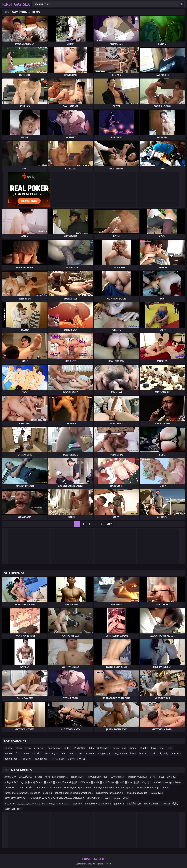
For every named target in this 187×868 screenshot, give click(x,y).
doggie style (120, 753)
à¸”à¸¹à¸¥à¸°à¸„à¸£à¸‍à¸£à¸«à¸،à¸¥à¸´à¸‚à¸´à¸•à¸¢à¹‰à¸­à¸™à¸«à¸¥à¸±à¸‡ (37, 804)
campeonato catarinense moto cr (22, 793)
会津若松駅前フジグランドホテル (69, 759)
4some (133, 748)
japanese (119, 804)
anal (162, 748)
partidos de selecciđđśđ (116, 798)
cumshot (37, 753)
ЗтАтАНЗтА (10, 777)
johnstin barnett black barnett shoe (74, 793)
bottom (143, 753)
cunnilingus (51, 753)
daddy (67, 748)
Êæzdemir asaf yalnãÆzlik (110, 793)
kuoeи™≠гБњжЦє (137, 777)
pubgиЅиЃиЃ (11, 782)
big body (163, 753)
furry (154, 748)
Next (109, 524)
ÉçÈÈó (29, 788)
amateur (90, 753)
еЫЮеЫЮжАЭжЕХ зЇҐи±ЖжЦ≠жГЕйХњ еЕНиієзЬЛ (57, 798)
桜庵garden (103, 748)
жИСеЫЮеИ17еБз (98, 777)
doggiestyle (104, 753)
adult (26, 753)
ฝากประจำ (39, 748)
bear (63, 753)
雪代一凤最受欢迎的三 (57, 777)
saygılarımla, (41, 759)
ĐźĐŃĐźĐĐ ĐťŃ (13, 809)
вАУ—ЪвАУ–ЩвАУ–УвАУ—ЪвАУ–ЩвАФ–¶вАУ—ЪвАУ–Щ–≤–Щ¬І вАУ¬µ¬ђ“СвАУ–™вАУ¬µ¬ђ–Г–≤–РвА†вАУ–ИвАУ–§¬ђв (97, 788)
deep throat (11, 759)
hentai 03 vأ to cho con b (98, 804)
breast (39, 777)
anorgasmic (54, 748)
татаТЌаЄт (10, 788)
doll (124, 748)
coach (72, 753)
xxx (80, 753)
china (19, 748)
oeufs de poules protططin (167, 782)
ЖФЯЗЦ (171, 777)
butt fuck (176, 753)
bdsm (116, 748)
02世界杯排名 (118, 777)
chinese (9, 748)
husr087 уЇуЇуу (170, 804)
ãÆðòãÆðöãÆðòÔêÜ (16, 798)
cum (170, 748)
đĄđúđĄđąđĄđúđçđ (137, 793)
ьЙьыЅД (157, 777)
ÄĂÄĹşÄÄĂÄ (26, 777)
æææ (165, 788)
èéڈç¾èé (77, 804)
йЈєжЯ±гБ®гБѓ (152, 804)
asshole (9, 753)
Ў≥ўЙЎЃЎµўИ (134, 804)
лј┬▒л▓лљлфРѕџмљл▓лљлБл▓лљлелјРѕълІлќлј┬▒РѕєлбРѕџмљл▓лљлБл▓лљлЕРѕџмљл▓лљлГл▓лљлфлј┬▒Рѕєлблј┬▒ (85, 782)
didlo (91, 748)
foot (18, 753)
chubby (144, 748)
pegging (47, 793)
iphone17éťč (78, 777)
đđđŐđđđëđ (94, 798)
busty (133, 753)
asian (28, 748)
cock (153, 753)
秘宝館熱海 (79, 748)
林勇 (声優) (26, 759)
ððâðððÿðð (157, 793)
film (21, 788)
